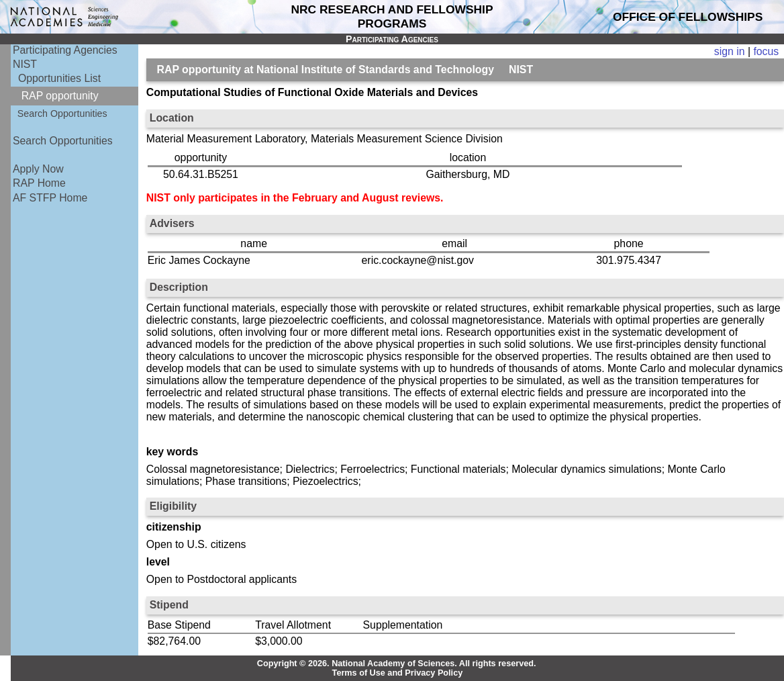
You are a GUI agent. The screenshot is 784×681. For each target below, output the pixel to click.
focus (766, 51)
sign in (730, 51)
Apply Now (38, 169)
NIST (25, 64)
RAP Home (39, 183)
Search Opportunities (62, 113)
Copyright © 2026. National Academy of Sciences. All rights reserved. (397, 664)
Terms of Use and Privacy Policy (398, 673)
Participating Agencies (65, 50)
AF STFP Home (50, 198)
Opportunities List (59, 78)
